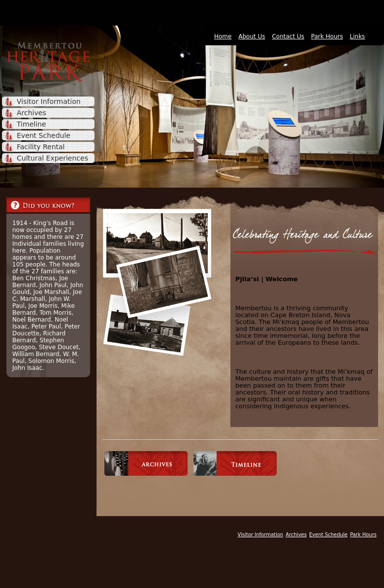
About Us (252, 36)
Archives (32, 113)
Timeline (32, 124)
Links (358, 36)
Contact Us (288, 36)
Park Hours (327, 36)
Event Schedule (44, 135)
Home (223, 36)
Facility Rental (41, 147)
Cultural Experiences (52, 158)
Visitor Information (49, 101)
